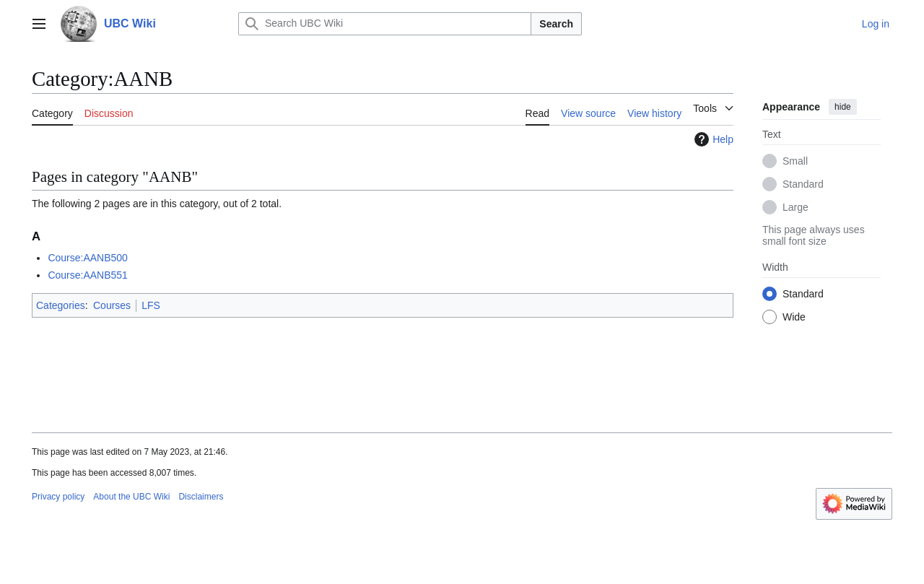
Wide (794, 317)
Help (712, 139)
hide (843, 107)
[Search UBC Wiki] (385, 24)
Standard (803, 184)
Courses (112, 305)
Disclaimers (201, 497)
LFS (151, 305)
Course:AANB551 (88, 275)
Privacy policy (58, 497)
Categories (61, 305)
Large (796, 207)
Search (556, 24)
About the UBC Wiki (131, 497)
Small (795, 161)
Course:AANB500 (88, 258)
